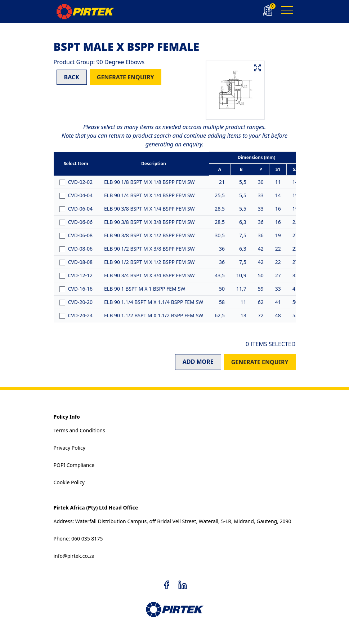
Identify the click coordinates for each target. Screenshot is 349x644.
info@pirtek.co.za (74, 556)
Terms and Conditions (79, 430)
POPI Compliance (74, 465)
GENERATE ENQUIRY (126, 77)
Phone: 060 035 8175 (78, 539)
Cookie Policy (69, 482)
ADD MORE (198, 362)
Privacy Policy (70, 448)
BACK (72, 77)
